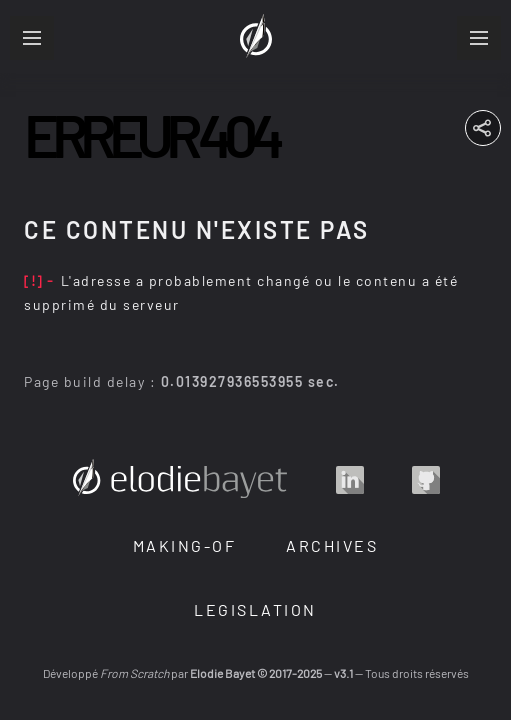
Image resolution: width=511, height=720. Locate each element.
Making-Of (185, 545)
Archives (332, 545)
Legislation (255, 609)
